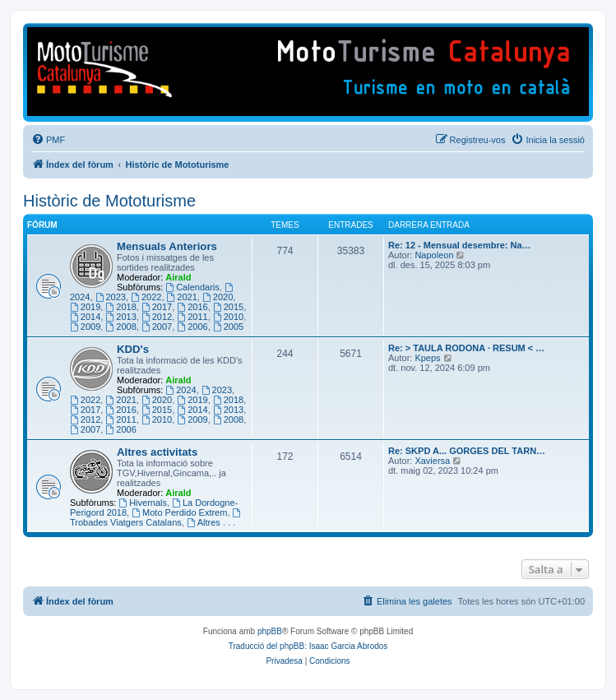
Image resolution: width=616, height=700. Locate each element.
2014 (85, 317)
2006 (192, 327)
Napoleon (434, 255)
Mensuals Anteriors (167, 246)
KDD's (133, 349)
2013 (120, 317)
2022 (146, 297)
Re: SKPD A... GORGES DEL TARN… (467, 451)
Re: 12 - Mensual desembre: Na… (460, 245)
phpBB (270, 631)
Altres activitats (157, 452)
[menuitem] (48, 140)
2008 (120, 327)
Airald (178, 277)
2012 (157, 317)
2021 (182, 297)
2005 (228, 327)
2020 (218, 297)
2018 (120, 307)
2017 (157, 307)
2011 (192, 317)
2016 (192, 307)
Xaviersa (432, 461)
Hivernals (143, 503)
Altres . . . (211, 522)
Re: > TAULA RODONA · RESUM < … (466, 348)
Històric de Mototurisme (109, 201)
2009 (85, 327)
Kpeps (427, 358)
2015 (228, 307)
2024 (181, 390)
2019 (85, 307)
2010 (228, 317)
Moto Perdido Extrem (179, 512)
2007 (157, 327)
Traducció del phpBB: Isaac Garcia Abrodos (308, 646)
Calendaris (192, 287)
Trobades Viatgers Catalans (156, 518)
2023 (111, 297)
